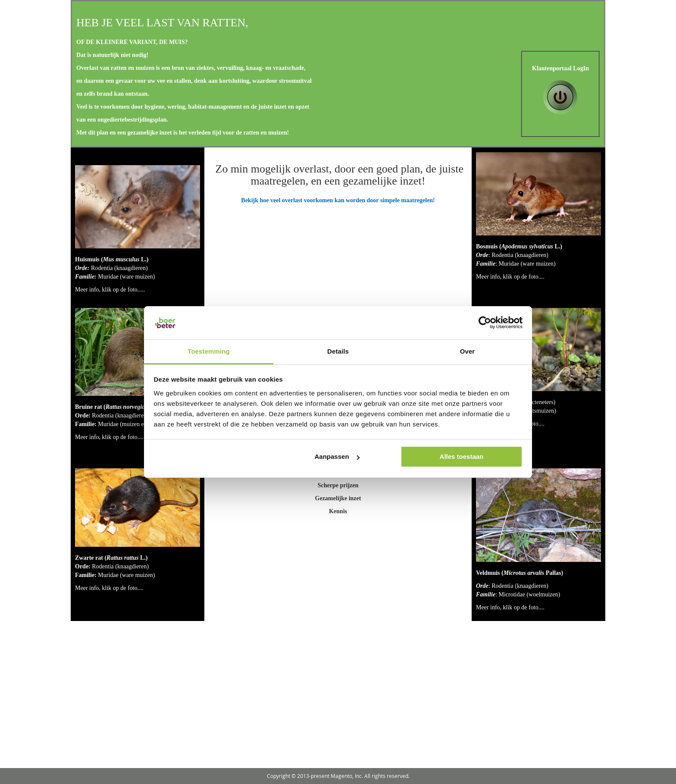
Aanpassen (337, 456)
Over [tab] (468, 351)
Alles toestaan (462, 456)
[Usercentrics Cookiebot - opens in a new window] (485, 323)
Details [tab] (338, 351)
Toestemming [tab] (209, 351)
